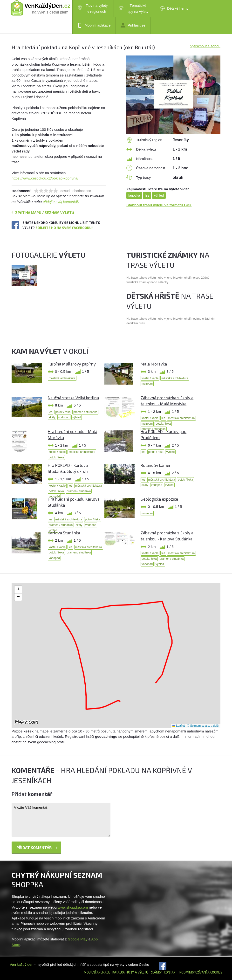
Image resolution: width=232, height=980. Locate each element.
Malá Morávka (154, 364)
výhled (159, 195)
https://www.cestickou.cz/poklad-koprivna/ (45, 178)
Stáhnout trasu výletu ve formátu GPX (159, 205)
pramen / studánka (85, 412)
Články (156, 972)
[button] (18, 590)
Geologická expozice (159, 499)
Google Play (78, 939)
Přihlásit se (133, 25)
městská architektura (62, 378)
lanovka (134, 195)
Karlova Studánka (64, 533)
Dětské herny (174, 8)
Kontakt (171, 972)
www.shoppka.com (73, 907)
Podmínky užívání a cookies (201, 972)
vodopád (64, 417)
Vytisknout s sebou (205, 46)
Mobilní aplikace (94, 25)
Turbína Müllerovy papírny (72, 364)
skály (52, 417)
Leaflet (179, 726)
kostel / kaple (150, 378)
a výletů (141, 972)
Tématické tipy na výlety (133, 8)
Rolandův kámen (156, 465)
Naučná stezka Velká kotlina (73, 398)
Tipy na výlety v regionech (93, 8)
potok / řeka (63, 412)
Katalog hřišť (123, 972)
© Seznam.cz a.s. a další (203, 726)
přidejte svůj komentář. (61, 202)
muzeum (147, 384)
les (147, 195)
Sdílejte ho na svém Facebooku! (64, 228)
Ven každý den (21, 964)
